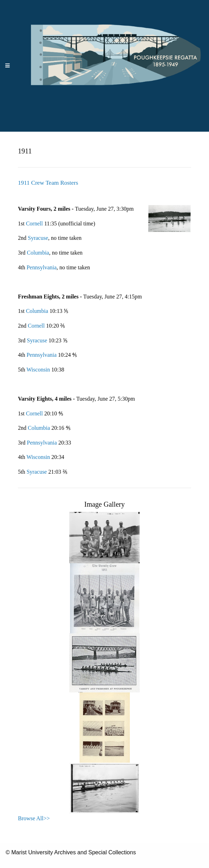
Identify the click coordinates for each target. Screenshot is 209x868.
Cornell (35, 223)
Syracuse (38, 238)
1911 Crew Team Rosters (48, 183)
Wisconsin (38, 370)
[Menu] (8, 66)
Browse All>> (34, 818)
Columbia (38, 253)
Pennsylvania (41, 267)
